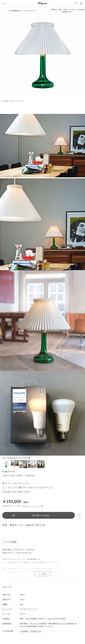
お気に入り (76, 4)
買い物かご (81, 4)
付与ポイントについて (33, 506)
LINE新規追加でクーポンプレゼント (23, 11)
